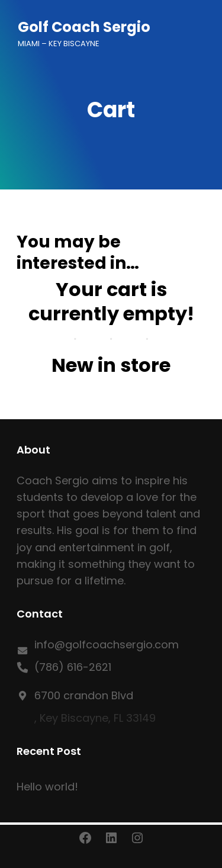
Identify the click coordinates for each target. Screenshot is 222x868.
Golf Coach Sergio (84, 27)
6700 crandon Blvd (84, 695)
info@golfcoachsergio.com (107, 644)
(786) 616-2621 (73, 667)
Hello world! (47, 787)
